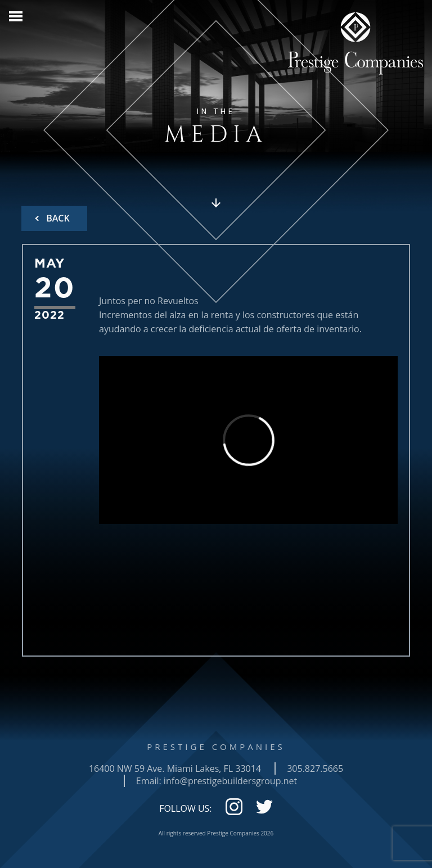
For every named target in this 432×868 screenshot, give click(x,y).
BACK (57, 218)
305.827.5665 (315, 768)
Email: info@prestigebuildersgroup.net (217, 781)
